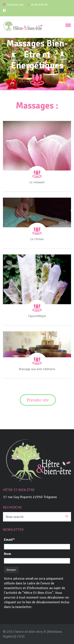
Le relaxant (37, 182)
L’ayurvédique (37, 316)
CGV (20, 636)
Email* (9, 540)
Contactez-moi (15, 5)
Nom (7, 554)
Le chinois (37, 239)
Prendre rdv (38, 400)
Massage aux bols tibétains (37, 369)
